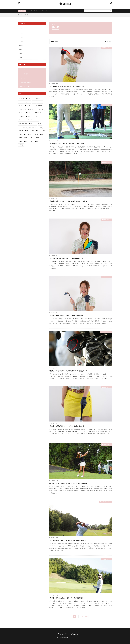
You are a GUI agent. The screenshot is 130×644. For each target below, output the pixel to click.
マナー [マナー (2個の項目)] (39, 127)
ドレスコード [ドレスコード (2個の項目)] (23, 123)
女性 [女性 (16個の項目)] (44, 134)
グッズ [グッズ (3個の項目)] (21, 105)
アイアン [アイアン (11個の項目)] (22, 102)
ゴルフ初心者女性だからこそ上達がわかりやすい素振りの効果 (78, 86)
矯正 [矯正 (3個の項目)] (21, 141)
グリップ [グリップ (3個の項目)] (28, 105)
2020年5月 (21, 46)
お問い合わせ (75, 634)
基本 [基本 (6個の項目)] (33, 134)
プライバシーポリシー (63, 634)
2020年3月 (21, 55)
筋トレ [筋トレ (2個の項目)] (32, 141)
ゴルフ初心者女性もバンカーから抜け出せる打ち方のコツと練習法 (80, 201)
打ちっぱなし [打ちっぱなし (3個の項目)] (28, 137)
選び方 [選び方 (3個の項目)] (38, 145)
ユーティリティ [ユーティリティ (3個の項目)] (23, 130)
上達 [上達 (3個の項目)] (41, 130)
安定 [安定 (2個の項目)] (21, 137)
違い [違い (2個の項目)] (32, 145)
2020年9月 (21, 29)
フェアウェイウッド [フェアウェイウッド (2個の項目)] (34, 123)
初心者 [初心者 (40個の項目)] (21, 134)
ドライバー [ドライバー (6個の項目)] (37, 119)
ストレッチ (42, 11)
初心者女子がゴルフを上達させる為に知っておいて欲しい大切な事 (80, 483)
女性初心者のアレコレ (106, 48)
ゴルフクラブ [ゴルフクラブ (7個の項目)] (39, 109)
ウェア (37, 11)
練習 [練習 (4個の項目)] (21, 145)
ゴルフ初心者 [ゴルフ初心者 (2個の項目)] (32, 112)
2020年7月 (21, 38)
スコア (48, 11)
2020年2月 (21, 59)
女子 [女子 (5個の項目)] (38, 134)
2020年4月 (21, 51)
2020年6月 (21, 42)
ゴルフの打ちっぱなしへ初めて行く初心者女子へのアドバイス (78, 144)
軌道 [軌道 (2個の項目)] (26, 145)
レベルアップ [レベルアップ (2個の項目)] (33, 130)
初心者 (28, 11)
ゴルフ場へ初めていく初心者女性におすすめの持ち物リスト (77, 258)
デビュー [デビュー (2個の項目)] (29, 119)
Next (86, 617)
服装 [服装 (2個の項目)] (42, 137)
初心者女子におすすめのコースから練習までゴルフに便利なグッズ (80, 371)
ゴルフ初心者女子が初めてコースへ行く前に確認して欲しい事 (78, 426)
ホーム (53, 634)
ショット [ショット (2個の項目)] (22, 116)
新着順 (53, 41)
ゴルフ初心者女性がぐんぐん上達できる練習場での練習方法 (77, 315)
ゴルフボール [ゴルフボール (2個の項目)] (23, 112)
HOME (21, 15)
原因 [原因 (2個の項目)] (27, 134)
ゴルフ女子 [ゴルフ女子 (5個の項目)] (41, 112)
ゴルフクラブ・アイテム (105, 332)
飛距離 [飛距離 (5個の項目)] (21, 148)
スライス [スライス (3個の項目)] (22, 119)
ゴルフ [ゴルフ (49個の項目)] (21, 109)
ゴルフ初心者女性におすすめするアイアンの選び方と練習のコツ (79, 598)
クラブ (32, 11)
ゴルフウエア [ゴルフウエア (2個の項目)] (29, 109)
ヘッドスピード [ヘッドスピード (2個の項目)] (23, 127)
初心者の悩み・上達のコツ (104, 502)
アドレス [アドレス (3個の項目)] (29, 102)
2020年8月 (21, 33)
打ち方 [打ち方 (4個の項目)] (36, 137)
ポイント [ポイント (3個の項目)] (32, 127)
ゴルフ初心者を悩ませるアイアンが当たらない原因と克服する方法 (80, 540)
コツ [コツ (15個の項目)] (35, 105)
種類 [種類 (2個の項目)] (26, 141)
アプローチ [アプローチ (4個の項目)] (37, 102)
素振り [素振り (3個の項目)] (39, 141)
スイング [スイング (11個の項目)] (29, 116)
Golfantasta (65, 4)
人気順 (57, 41)
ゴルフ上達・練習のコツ (26, 76)
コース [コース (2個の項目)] (41, 105)
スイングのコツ (24, 81)
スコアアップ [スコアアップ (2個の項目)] (38, 116)
